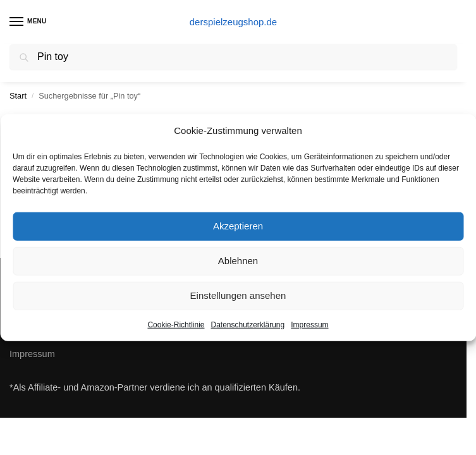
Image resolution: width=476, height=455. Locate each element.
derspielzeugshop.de (233, 22)
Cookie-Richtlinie (176, 324)
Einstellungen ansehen (238, 295)
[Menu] (28, 22)
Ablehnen (238, 261)
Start (18, 96)
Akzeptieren (238, 226)
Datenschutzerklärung (247, 324)
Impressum (309, 324)
